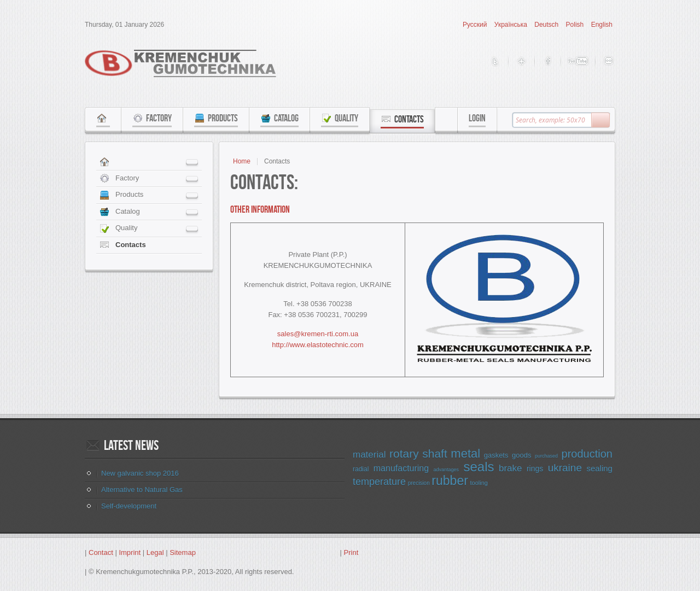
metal (465, 454)
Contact (101, 552)
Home (242, 161)
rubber (450, 481)
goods (521, 455)
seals (479, 467)
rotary (404, 454)
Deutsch (547, 25)
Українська (512, 25)
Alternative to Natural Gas (142, 490)
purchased (546, 456)
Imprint (130, 552)
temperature (379, 482)
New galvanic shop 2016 (140, 473)
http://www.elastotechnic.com (318, 345)
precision (419, 483)
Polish (576, 25)
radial (361, 469)
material (369, 455)
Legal (155, 552)
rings (535, 469)
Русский (476, 25)
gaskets (496, 455)
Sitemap (183, 552)
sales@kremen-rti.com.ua (318, 334)
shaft (435, 454)
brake (511, 468)
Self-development (129, 506)
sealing (599, 468)
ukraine (565, 468)
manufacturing (401, 468)
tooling (479, 483)
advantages (447, 470)
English (602, 25)
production (587, 454)
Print (351, 552)
